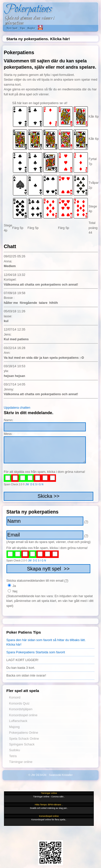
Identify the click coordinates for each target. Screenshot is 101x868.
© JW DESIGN (37, 775)
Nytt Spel (12, 28)
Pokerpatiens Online (24, 733)
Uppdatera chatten (17, 408)
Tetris (13, 756)
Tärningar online (21, 762)
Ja (12, 586)
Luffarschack (18, 721)
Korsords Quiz (19, 703)
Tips (23, 28)
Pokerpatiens (28, 9)
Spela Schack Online (24, 739)
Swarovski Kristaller (61, 775)
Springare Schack (22, 744)
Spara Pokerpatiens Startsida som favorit (36, 652)
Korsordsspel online (23, 715)
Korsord (15, 697)
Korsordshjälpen (21, 709)
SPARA (40, 27)
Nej (13, 591)
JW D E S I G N (34, 484)
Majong (14, 727)
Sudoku (15, 750)
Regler (31, 28)
